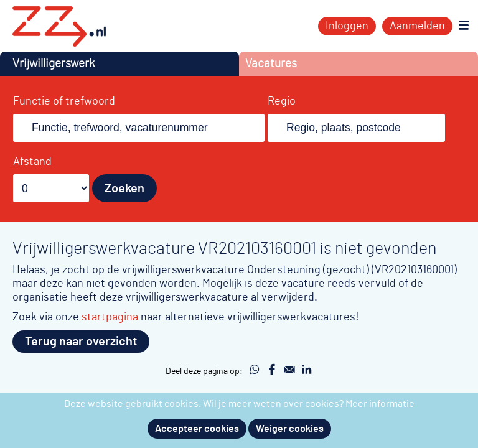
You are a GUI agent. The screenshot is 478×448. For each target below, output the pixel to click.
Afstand (32, 162)
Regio (282, 101)
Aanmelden (417, 26)
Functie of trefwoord (64, 101)
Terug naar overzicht (81, 342)
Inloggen (347, 26)
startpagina (110, 317)
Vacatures (271, 64)
